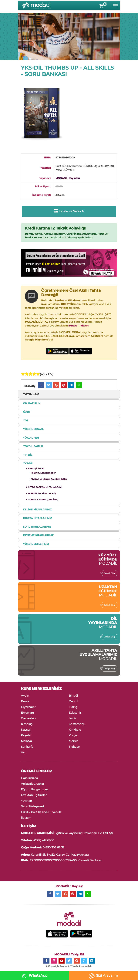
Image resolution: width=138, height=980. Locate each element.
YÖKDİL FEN (31, 438)
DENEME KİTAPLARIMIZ (38, 535)
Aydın (25, 696)
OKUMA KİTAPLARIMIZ (37, 518)
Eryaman (27, 713)
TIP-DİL (28, 455)
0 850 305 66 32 (54, 847)
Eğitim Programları (34, 789)
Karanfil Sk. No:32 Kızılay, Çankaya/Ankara (59, 855)
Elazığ (73, 707)
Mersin (73, 741)
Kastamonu (77, 724)
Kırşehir (26, 735)
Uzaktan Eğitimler (34, 795)
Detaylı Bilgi (109, 573)
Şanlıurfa (27, 747)
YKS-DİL (28, 463)
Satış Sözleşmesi (32, 806)
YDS (26, 420)
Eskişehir (75, 713)
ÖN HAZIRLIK (32, 403)
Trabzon (74, 747)
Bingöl (73, 696)
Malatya (26, 741)
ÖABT (27, 412)
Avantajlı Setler (35, 468)
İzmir (72, 718)
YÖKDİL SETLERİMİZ (36, 544)
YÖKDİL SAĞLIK (33, 446)
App (34, 975)
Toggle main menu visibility (116, 5)
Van (24, 752)
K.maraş (27, 724)
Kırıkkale (75, 730)
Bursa (25, 701)
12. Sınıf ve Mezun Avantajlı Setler (48, 479)
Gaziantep (28, 718)
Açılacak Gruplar (33, 784)
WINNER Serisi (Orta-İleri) (41, 493)
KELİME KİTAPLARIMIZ (37, 509)
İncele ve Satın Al (69, 211)
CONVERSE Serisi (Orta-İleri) (42, 500)
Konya (73, 735)
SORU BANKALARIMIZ (37, 527)
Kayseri (26, 730)
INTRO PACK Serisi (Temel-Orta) (44, 487)
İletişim (26, 818)
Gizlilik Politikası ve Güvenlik (41, 812)
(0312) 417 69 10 (44, 840)
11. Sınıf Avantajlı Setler (43, 473)
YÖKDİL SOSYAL (33, 429)
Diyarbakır (28, 707)
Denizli (74, 701)
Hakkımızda (29, 778)
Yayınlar (27, 801)
